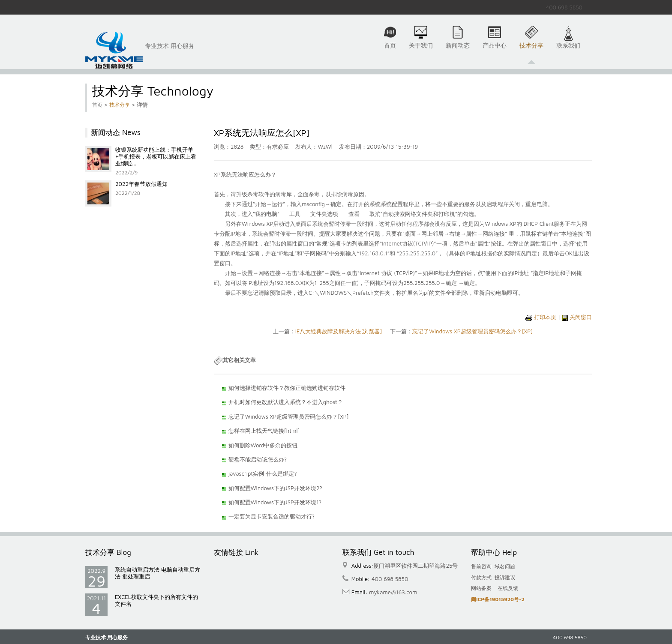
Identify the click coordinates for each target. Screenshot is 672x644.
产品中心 (495, 50)
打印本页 (545, 317)
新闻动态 (458, 50)
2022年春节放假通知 (141, 184)
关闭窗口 (581, 317)
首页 (390, 50)
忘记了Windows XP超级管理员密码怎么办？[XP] (472, 331)
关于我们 (421, 50)
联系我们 (568, 50)
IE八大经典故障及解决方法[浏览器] (339, 331)
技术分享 (531, 50)
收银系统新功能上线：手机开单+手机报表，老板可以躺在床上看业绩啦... (156, 156)
